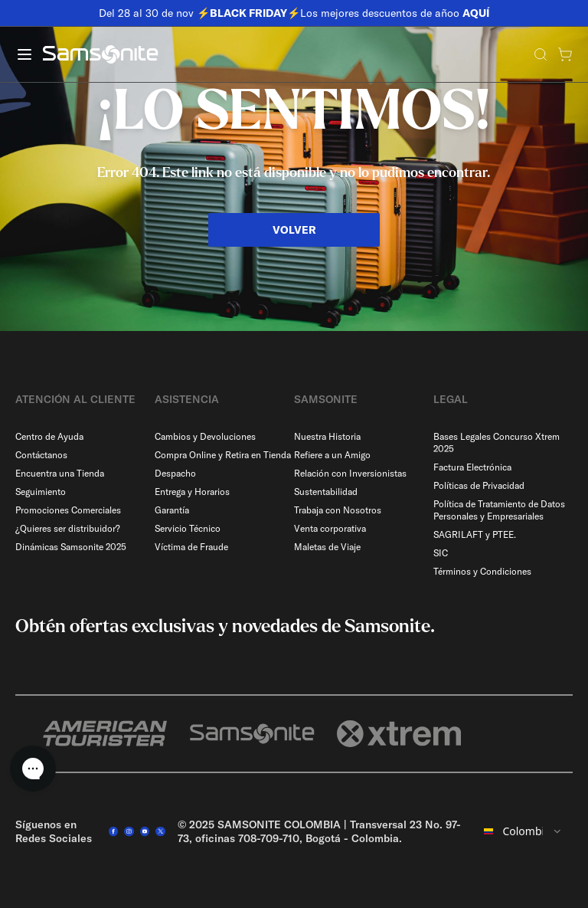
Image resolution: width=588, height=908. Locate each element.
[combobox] (523, 831)
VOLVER (294, 230)
